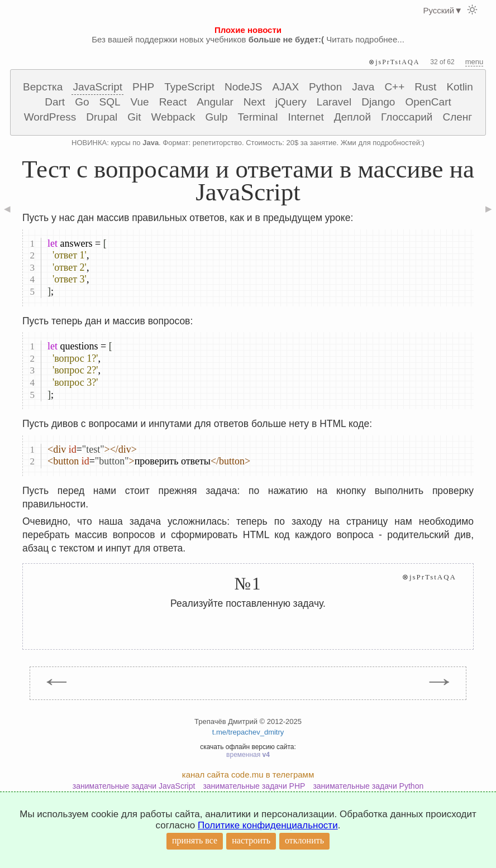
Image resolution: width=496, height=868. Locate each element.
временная (248, 755)
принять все (195, 840)
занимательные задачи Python (368, 786)
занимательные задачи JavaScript (134, 786)
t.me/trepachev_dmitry (248, 732)
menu (474, 62)
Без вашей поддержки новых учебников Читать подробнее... (248, 35)
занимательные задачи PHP (254, 786)
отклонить (304, 840)
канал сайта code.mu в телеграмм (248, 775)
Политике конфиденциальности (268, 825)
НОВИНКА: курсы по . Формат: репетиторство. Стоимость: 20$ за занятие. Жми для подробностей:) (248, 143)
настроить (251, 840)
